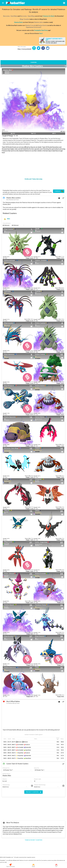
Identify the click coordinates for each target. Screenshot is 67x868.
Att (12, 133)
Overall (5, 257)
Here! (41, 33)
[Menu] (3, 3)
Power (28, 258)
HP (53, 133)
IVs (3, 131)
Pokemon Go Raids (48, 16)
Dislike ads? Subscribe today (33, 179)
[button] (39, 48)
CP (61, 131)
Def (32, 133)
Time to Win (27, 257)
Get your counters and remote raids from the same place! (55, 42)
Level (3, 130)
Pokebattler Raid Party (41, 30)
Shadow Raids (19, 22)
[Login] (64, 3)
